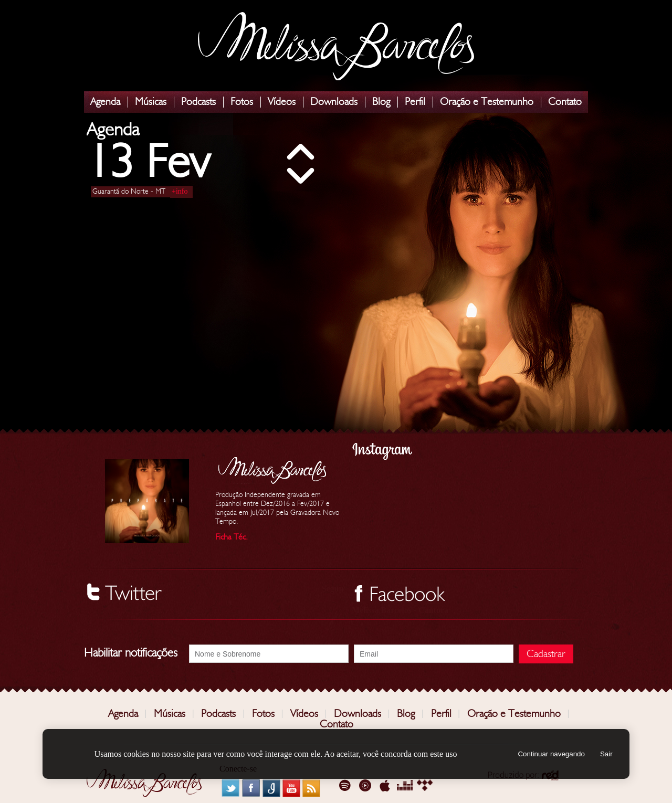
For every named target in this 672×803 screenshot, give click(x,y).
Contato (565, 102)
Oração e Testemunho (487, 102)
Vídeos (282, 102)
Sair (606, 754)
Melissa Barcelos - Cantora (400, 610)
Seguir (333, 589)
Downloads (334, 102)
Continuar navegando (551, 754)
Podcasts (198, 102)
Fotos (242, 102)
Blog (381, 102)
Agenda (105, 102)
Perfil (415, 102)
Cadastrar (546, 654)
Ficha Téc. (232, 537)
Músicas (151, 102)
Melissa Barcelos (336, 46)
